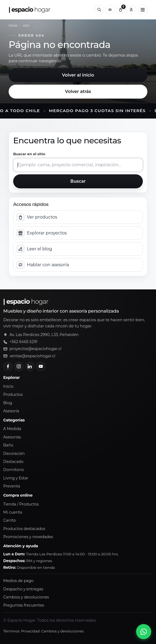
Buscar (78, 181)
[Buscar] (99, 10)
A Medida (12, 429)
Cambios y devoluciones (26, 597)
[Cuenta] (131, 10)
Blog (8, 403)
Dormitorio (14, 470)
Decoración (14, 453)
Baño (8, 445)
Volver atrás (78, 91)
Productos (13, 394)
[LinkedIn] (30, 366)
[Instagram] (19, 366)
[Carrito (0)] (121, 10)
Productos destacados (24, 529)
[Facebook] (8, 366)
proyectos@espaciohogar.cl (35, 349)
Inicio (13, 25)
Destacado (13, 462)
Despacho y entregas (23, 589)
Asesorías (12, 437)
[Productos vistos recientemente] (110, 10)
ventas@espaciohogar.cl (32, 356)
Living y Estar (16, 478)
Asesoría (11, 411)
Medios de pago (18, 581)
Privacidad (30, 631)
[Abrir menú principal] (143, 10)
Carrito (10, 520)
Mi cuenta (13, 512)
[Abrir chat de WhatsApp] (144, 632)
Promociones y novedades (28, 537)
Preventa (12, 486)
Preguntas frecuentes (24, 605)
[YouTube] (41, 366)
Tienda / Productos (21, 504)
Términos (11, 631)
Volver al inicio (78, 75)
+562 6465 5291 (23, 342)
